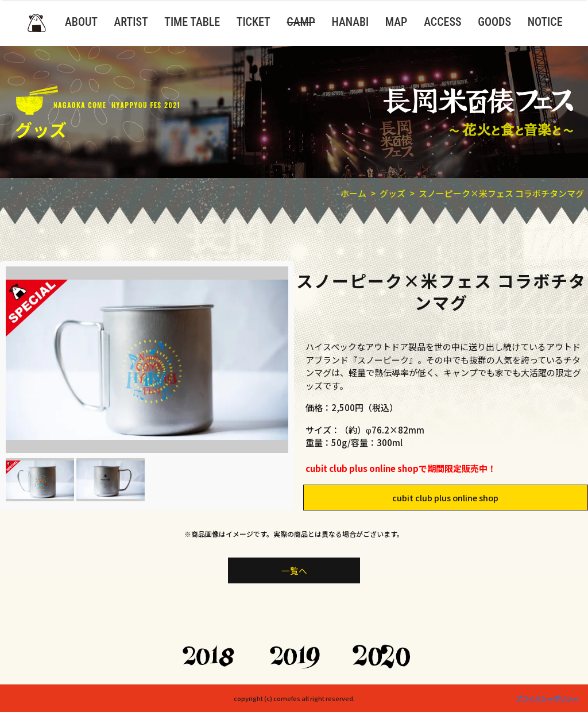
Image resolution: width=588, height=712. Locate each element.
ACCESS (442, 22)
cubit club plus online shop (447, 497)
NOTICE (545, 22)
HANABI (350, 22)
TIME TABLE (192, 22)
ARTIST (131, 22)
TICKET (254, 22)
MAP (396, 22)
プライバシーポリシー (547, 698)
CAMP (301, 22)
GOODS (494, 22)
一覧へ (294, 570)
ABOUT (81, 22)
